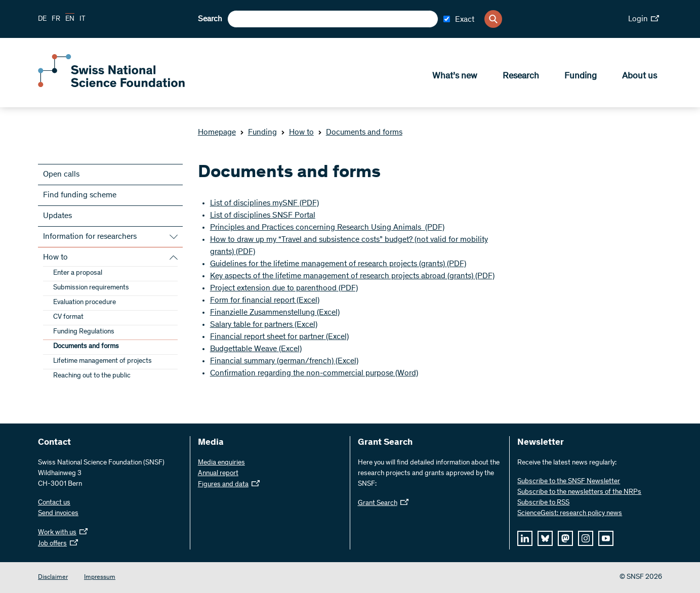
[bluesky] (545, 538)
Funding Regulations (84, 332)
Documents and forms (360, 133)
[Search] (493, 19)
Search (210, 19)
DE (42, 19)
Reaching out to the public (92, 376)
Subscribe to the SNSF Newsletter (569, 482)
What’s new (455, 76)
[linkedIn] (525, 538)
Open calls (61, 175)
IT (83, 19)
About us (640, 76)
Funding (581, 76)
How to (297, 133)
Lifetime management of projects (102, 361)
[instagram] (586, 538)
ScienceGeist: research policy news (570, 514)
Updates (57, 216)
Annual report (218, 474)
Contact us (54, 503)
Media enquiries (221, 463)
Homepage (217, 133)
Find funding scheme (80, 195)
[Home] (111, 85)
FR (56, 19)
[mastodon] (565, 538)
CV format (68, 317)
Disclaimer (53, 578)
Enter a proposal (78, 273)
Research (521, 76)
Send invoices (58, 514)
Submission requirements (91, 288)
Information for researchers (90, 237)
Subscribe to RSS (543, 503)
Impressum (100, 578)
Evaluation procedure (85, 303)
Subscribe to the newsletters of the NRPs (579, 492)
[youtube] (606, 538)
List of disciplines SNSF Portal (263, 216)
